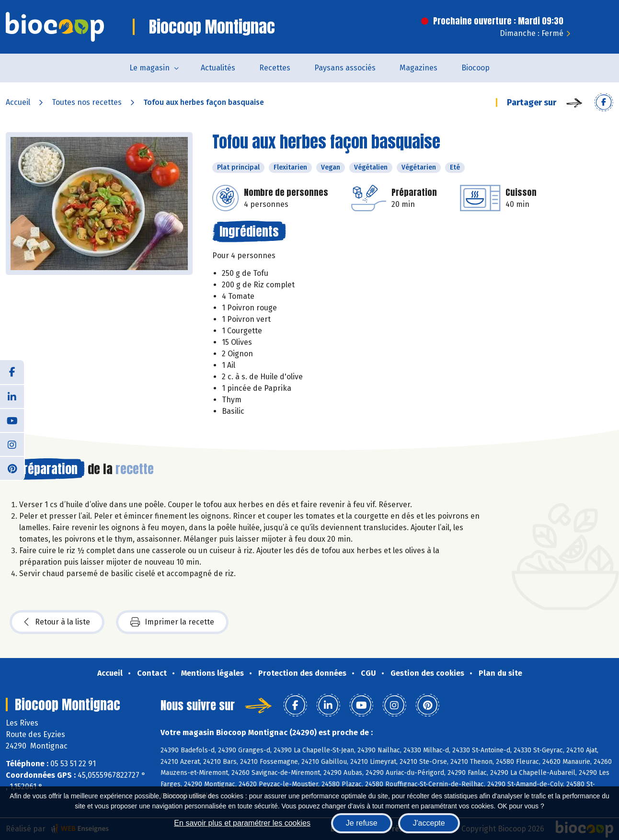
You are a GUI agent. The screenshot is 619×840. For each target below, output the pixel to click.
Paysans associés (345, 68)
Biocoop (476, 68)
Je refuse (362, 823)
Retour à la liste (57, 622)
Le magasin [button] (149, 68)
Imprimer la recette (172, 622)
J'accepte (429, 823)
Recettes (275, 68)
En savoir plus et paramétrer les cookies (242, 823)
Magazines (418, 68)
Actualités (218, 68)
